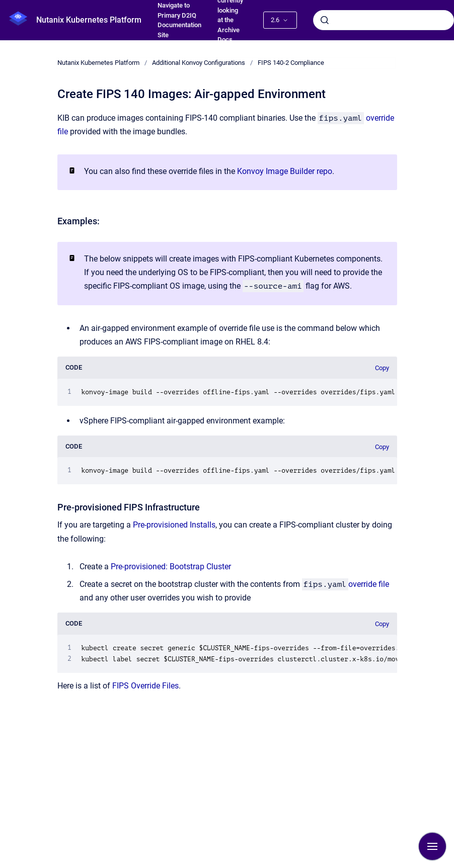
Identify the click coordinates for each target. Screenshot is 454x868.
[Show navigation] (432, 846)
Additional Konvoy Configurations (199, 63)
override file (369, 584)
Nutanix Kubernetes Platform (89, 20)
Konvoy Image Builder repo (285, 171)
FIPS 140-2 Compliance (291, 63)
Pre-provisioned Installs (174, 525)
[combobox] (384, 20)
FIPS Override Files (145, 686)
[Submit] (325, 20)
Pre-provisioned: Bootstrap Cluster (171, 567)
